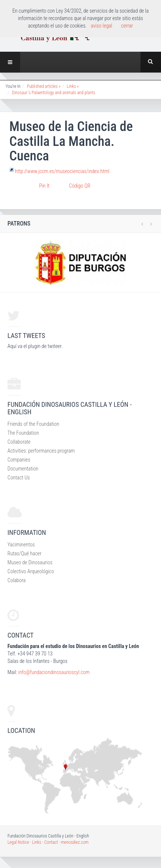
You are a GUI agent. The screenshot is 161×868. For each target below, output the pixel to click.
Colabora (17, 580)
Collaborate (19, 442)
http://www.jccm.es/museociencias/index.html (62, 171)
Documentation (23, 469)
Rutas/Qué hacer (24, 553)
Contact (51, 842)
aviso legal (102, 26)
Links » (73, 86)
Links (37, 842)
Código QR (80, 186)
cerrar (127, 26)
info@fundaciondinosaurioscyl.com (54, 672)
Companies (19, 460)
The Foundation (23, 433)
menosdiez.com (75, 842)
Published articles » (44, 86)
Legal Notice (18, 842)
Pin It (44, 186)
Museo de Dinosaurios (30, 562)
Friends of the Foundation (33, 424)
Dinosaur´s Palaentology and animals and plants (54, 93)
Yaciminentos (21, 545)
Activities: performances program (41, 451)
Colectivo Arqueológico (31, 571)
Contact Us (19, 478)
